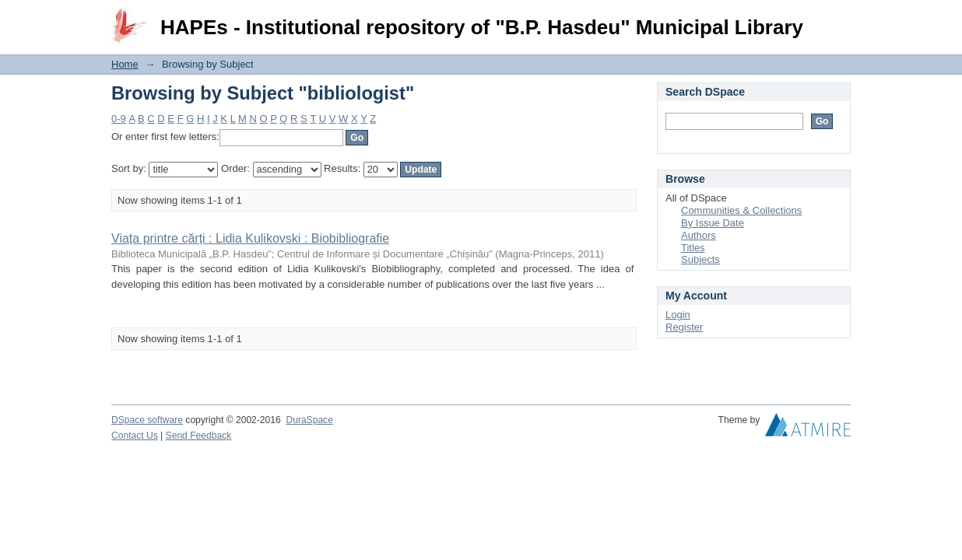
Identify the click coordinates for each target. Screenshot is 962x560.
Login (838, 19)
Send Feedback (199, 436)
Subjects (700, 259)
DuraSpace (309, 420)
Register (684, 327)
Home (125, 64)
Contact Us (135, 436)
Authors (699, 235)
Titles (693, 248)
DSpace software (147, 420)
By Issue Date (713, 223)
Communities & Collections (741, 210)
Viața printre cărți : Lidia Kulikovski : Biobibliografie (250, 238)
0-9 (119, 119)
